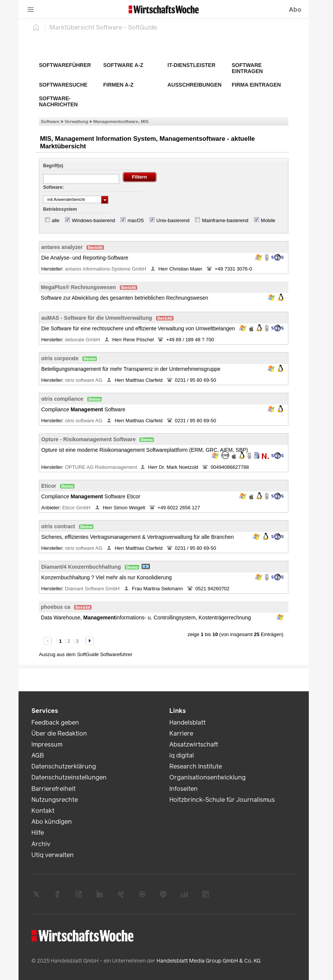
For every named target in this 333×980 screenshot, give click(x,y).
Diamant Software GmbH (93, 589)
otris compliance (62, 399)
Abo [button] (295, 10)
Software (50, 121)
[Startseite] (36, 27)
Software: (53, 187)
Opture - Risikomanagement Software (88, 439)
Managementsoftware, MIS (121, 121)
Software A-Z (123, 65)
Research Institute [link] (196, 766)
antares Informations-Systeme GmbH (106, 269)
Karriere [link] (181, 733)
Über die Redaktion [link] (59, 733)
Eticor (49, 486)
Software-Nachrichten (58, 101)
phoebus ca (56, 607)
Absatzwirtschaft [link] (194, 744)
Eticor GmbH (77, 508)
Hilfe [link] (38, 833)
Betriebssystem (60, 209)
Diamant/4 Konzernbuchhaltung (81, 567)
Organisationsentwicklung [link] (208, 777)
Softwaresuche (63, 85)
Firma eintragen (256, 85)
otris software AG (84, 380)
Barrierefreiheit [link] (53, 789)
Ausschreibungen (194, 85)
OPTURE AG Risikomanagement (101, 467)
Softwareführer (65, 65)
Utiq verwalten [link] (53, 855)
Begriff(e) (53, 166)
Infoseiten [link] (184, 789)
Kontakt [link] (43, 811)
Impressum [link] (47, 744)
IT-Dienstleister (191, 65)
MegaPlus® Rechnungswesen (78, 287)
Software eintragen (247, 68)
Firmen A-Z (118, 85)
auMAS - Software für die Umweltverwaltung (97, 318)
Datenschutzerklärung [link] (64, 766)
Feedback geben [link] (55, 723)
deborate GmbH (83, 340)
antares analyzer (62, 247)
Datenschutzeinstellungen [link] (69, 777)
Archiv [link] (41, 844)
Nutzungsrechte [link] (55, 800)
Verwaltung (76, 121)
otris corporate (60, 358)
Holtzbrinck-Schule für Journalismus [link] (222, 800)
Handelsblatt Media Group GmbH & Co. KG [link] (208, 961)
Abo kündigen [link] (52, 822)
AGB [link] (38, 755)
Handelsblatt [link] (187, 723)
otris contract (58, 526)
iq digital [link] (182, 755)
